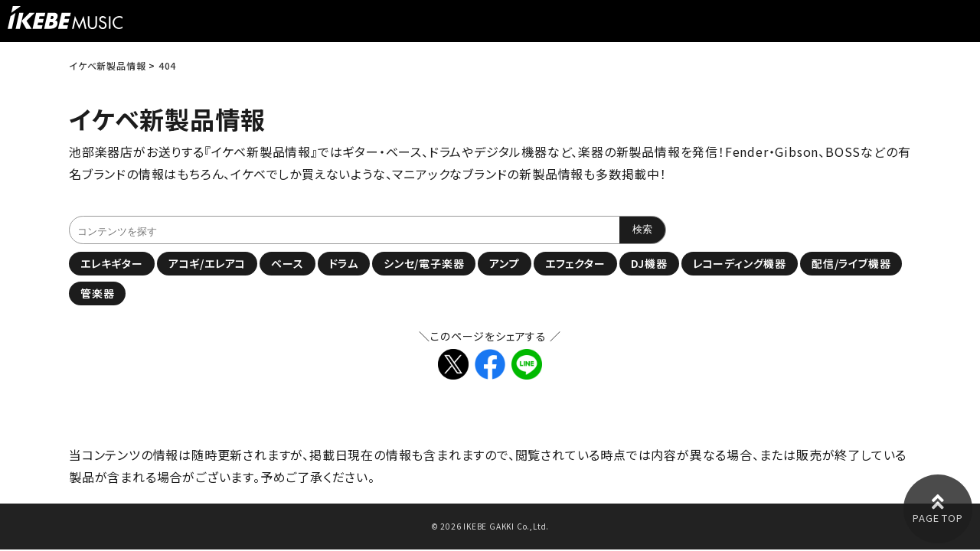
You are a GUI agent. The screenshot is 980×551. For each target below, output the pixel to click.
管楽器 (97, 293)
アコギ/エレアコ (207, 263)
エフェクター (575, 263)
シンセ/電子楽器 (424, 263)
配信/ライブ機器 (851, 263)
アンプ (504, 263)
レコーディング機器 (740, 263)
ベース (287, 263)
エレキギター (112, 263)
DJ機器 (649, 263)
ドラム (344, 263)
